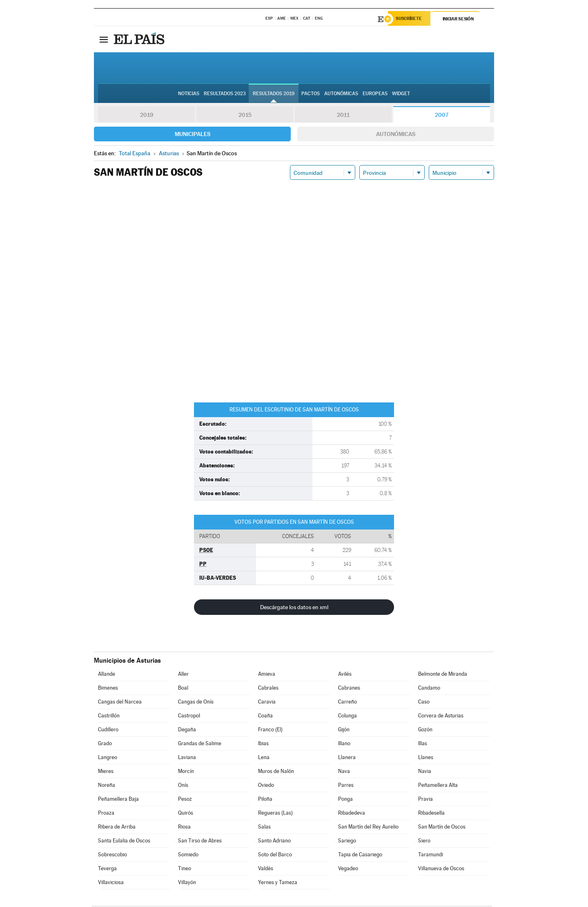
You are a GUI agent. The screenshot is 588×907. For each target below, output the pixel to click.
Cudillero (108, 731)
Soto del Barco (275, 856)
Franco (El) (270, 731)
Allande (107, 675)
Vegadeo (348, 870)
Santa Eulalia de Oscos (124, 842)
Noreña (107, 786)
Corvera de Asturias (441, 717)
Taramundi (431, 856)
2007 (442, 116)
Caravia (267, 703)
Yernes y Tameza (278, 884)
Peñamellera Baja (118, 800)
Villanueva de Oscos (441, 870)
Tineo (185, 870)
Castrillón (109, 717)
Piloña (265, 800)
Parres (346, 786)
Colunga (347, 717)
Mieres (106, 772)
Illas (423, 745)
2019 (147, 116)
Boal (183, 689)
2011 (343, 116)
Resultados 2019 (274, 94)
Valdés (266, 870)
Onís (183, 786)
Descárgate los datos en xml (294, 608)
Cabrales (268, 689)
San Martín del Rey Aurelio (368, 828)
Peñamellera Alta (438, 786)
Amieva (267, 675)
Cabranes (349, 689)
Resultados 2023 (225, 94)
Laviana (187, 758)
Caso (424, 703)
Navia (425, 772)
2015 (245, 116)
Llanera (347, 758)
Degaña (187, 731)
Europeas (375, 94)
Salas (264, 828)
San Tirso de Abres (200, 842)
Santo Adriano (274, 842)
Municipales (193, 135)
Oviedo (266, 786)
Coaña (265, 717)
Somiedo (188, 856)
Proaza (106, 814)
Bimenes (108, 689)
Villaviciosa (111, 884)
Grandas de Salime (200, 745)
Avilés (345, 675)
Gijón (344, 731)
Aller (183, 675)
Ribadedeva (352, 814)
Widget (401, 94)
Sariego (347, 842)
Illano (344, 745)
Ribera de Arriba (117, 828)
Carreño (347, 703)
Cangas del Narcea (120, 703)
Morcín (186, 772)
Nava (344, 772)
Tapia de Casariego (360, 856)
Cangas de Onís (196, 703)
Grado (105, 745)
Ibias (263, 745)
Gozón (425, 731)
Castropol (189, 717)
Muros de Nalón (276, 772)
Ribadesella (431, 814)
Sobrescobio (112, 856)
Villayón (187, 884)
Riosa (184, 828)
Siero (424, 842)
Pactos (311, 94)
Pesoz (185, 800)
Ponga (345, 800)
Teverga (107, 870)
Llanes (426, 758)
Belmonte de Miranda (443, 675)
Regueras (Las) (275, 814)
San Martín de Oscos (442, 828)
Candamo (429, 689)
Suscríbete (411, 19)
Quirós (186, 814)
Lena (264, 758)
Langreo (108, 758)
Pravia (425, 800)
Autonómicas (396, 135)
